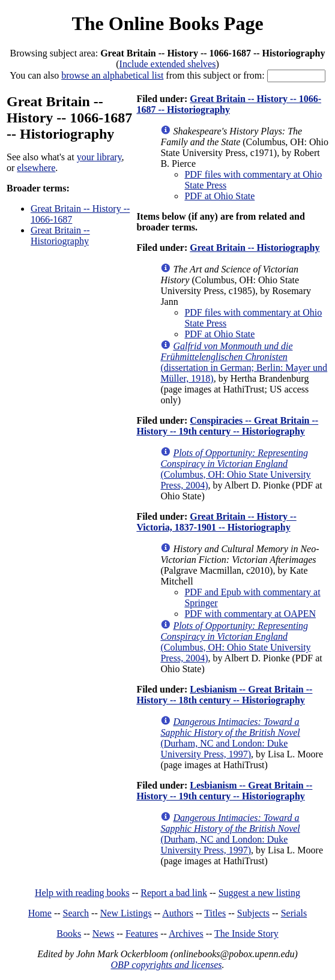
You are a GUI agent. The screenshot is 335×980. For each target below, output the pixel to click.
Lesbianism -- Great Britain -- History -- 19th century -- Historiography (224, 791)
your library (99, 157)
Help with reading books (82, 893)
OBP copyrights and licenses (166, 965)
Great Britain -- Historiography (60, 236)
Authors (178, 913)
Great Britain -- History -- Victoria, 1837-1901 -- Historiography (216, 522)
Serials (294, 913)
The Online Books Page (167, 23)
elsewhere (36, 168)
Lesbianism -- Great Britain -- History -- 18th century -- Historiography (224, 695)
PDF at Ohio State (219, 196)
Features (142, 933)
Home (40, 913)
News (103, 933)
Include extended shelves (168, 64)
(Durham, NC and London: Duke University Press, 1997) (230, 738)
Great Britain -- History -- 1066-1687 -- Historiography (229, 104)
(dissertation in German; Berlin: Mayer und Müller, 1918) (244, 362)
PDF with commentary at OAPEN (250, 614)
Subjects (253, 913)
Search (76, 913)
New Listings (126, 913)
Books (69, 933)
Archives (186, 933)
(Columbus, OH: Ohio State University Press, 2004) (235, 469)
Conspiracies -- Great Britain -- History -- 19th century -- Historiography (227, 426)
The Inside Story (246, 933)
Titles (215, 913)
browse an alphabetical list (112, 75)
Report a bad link (174, 893)
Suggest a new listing (259, 893)
